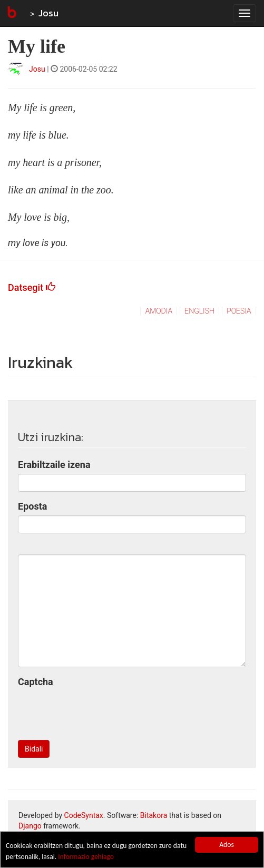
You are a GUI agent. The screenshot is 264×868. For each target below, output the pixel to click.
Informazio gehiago (86, 857)
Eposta (32, 506)
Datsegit (32, 287)
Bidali (34, 749)
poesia (239, 311)
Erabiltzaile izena (54, 465)
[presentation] (98, 711)
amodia (159, 311)
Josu (48, 13)
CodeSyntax (84, 815)
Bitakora (154, 815)
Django (30, 826)
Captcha (36, 682)
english (199, 311)
